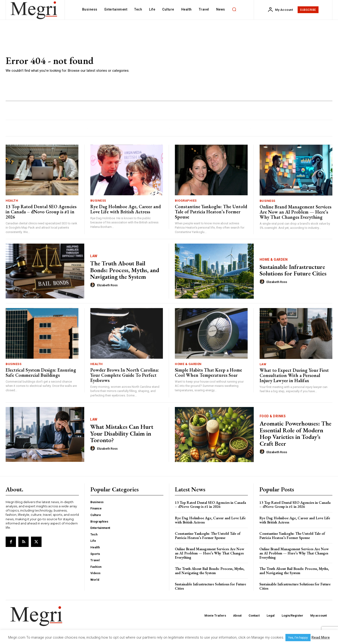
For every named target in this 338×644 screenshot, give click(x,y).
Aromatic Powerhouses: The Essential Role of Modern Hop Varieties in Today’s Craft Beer (296, 433)
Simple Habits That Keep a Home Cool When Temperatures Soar (208, 373)
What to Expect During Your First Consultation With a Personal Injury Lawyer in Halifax (294, 375)
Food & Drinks (273, 416)
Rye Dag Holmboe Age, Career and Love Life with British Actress (126, 209)
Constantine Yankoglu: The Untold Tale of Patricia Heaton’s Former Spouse (211, 212)
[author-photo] (93, 285)
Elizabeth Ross (107, 285)
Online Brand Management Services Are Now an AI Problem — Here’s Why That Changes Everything (296, 212)
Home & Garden (274, 260)
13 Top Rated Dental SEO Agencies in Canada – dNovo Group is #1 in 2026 (41, 212)
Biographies (186, 201)
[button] (234, 9)
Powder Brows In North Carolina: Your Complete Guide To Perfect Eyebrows (125, 375)
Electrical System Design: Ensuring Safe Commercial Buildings (41, 373)
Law (94, 256)
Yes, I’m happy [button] (298, 638)
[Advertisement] (237, 64)
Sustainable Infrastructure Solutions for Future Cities (293, 270)
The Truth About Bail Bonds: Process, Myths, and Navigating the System (125, 270)
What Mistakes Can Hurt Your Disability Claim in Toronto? (122, 433)
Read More (321, 637)
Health (12, 201)
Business (98, 201)
